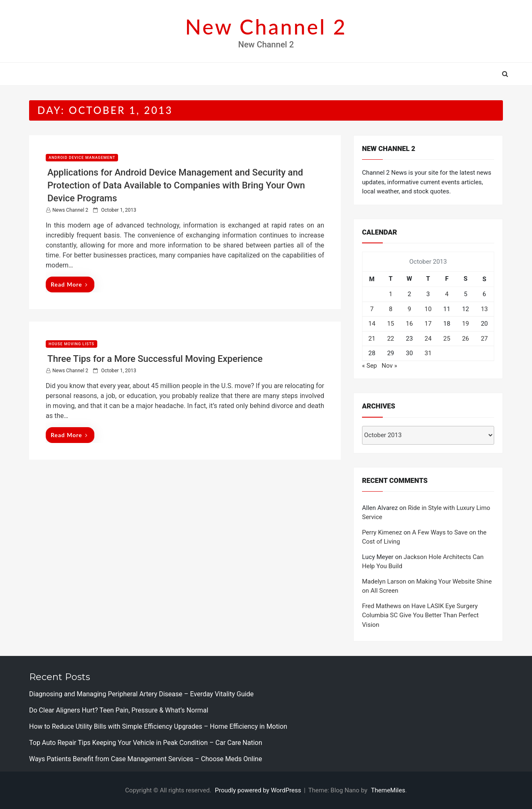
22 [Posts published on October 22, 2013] (390, 339)
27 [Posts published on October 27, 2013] (484, 339)
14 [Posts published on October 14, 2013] (372, 324)
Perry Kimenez (382, 532)
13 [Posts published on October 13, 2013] (484, 309)
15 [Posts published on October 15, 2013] (390, 324)
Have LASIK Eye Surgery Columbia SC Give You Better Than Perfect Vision (420, 615)
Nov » (389, 366)
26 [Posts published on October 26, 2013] (466, 339)
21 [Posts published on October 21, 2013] (372, 339)
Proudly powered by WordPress (259, 790)
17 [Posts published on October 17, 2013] (428, 324)
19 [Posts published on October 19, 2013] (466, 324)
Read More (69, 284)
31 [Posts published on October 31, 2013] (428, 353)
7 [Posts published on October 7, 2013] (372, 309)
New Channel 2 (266, 27)
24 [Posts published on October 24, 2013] (428, 339)
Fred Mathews (382, 606)
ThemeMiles (388, 790)
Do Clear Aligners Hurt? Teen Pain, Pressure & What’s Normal (119, 710)
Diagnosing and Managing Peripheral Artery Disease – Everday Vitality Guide (141, 694)
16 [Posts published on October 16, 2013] (409, 324)
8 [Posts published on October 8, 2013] (391, 309)
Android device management (82, 158)
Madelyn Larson (384, 581)
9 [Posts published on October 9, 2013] (409, 309)
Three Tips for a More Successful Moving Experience (155, 359)
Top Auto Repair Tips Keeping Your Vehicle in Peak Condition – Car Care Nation (146, 743)
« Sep (369, 366)
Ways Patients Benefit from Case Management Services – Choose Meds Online (145, 759)
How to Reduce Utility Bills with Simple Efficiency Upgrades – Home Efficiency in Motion (158, 726)
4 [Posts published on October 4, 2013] (447, 294)
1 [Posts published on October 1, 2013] (391, 294)
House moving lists (71, 344)
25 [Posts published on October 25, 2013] (447, 339)
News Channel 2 (70, 210)
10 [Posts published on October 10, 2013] (428, 309)
